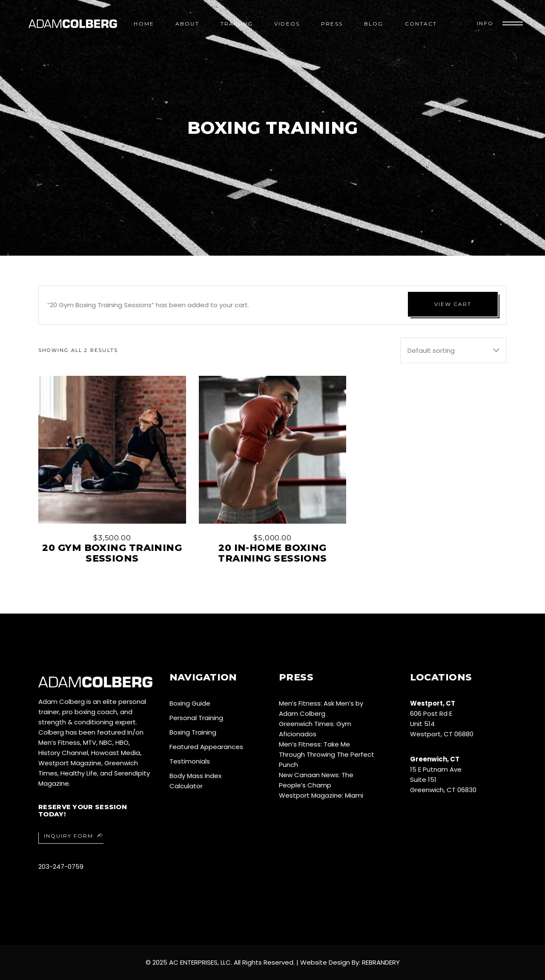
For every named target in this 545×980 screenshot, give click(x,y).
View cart (453, 304)
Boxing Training (193, 732)
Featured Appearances (206, 747)
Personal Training (196, 718)
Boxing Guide (190, 703)
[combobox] (453, 350)
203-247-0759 (61, 866)
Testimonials (190, 761)
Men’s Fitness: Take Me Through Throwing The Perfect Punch (327, 754)
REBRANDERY (381, 962)
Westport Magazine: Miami (321, 795)
